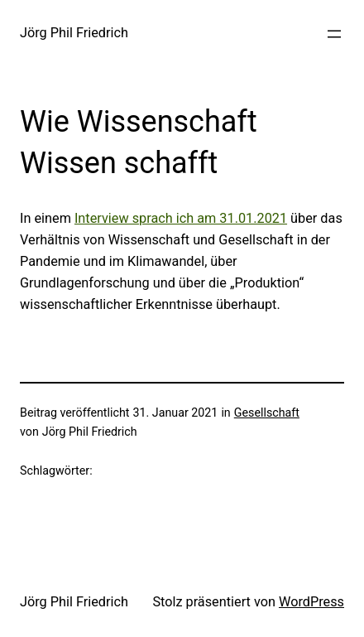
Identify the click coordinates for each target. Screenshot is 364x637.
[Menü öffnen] (334, 34)
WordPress (311, 602)
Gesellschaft (267, 413)
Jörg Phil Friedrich (74, 33)
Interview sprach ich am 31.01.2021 (181, 218)
